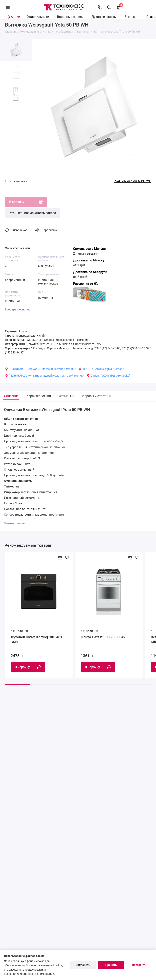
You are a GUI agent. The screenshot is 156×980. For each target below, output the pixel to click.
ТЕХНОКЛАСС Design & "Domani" (101, 369)
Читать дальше (15, 523)
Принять (111, 965)
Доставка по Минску (89, 260)
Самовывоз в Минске (89, 249)
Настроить (139, 965)
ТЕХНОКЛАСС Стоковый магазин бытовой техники (41, 369)
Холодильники (38, 17)
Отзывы (66, 396)
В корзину (28, 667)
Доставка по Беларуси (90, 272)
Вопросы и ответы (95, 396)
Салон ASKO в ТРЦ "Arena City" (108, 376)
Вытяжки (131, 17)
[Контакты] (100, 7)
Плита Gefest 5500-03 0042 (103, 637)
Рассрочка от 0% (86, 284)
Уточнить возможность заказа (33, 213)
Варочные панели (70, 17)
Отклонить (83, 965)
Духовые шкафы (104, 17)
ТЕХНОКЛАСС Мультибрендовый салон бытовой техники (45, 376)
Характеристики (39, 396)
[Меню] (8, 7)
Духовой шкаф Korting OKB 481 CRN (36, 640)
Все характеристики (18, 309)
